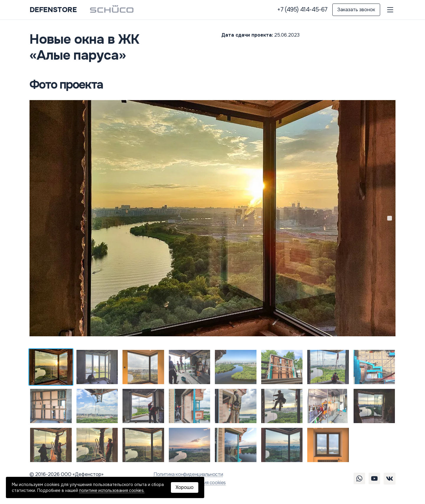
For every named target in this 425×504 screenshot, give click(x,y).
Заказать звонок (356, 10)
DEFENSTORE (53, 10)
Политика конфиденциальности (188, 474)
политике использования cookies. (112, 490)
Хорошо (185, 487)
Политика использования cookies (190, 483)
